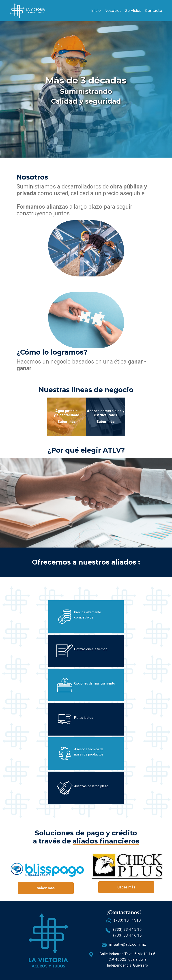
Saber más (67, 422)
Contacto (154, 11)
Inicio (96, 11)
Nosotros (113, 11)
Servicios (133, 11)
